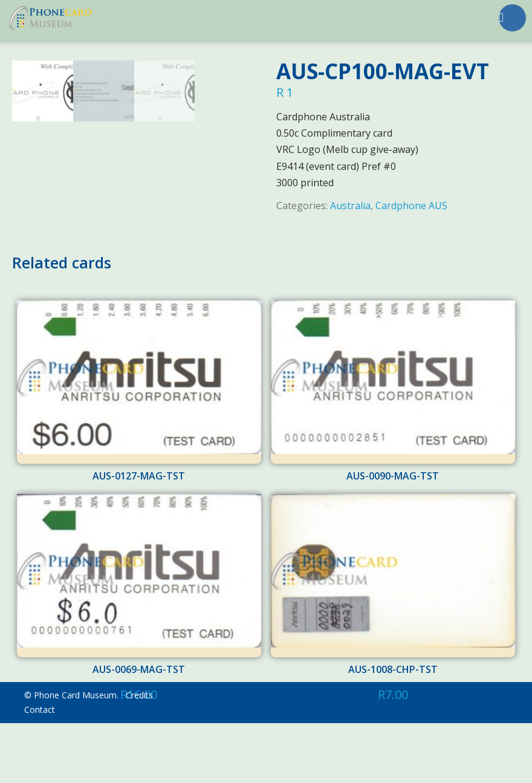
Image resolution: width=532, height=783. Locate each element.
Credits (139, 755)
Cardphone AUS (411, 206)
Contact (40, 769)
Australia (350, 206)
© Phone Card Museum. (71, 755)
